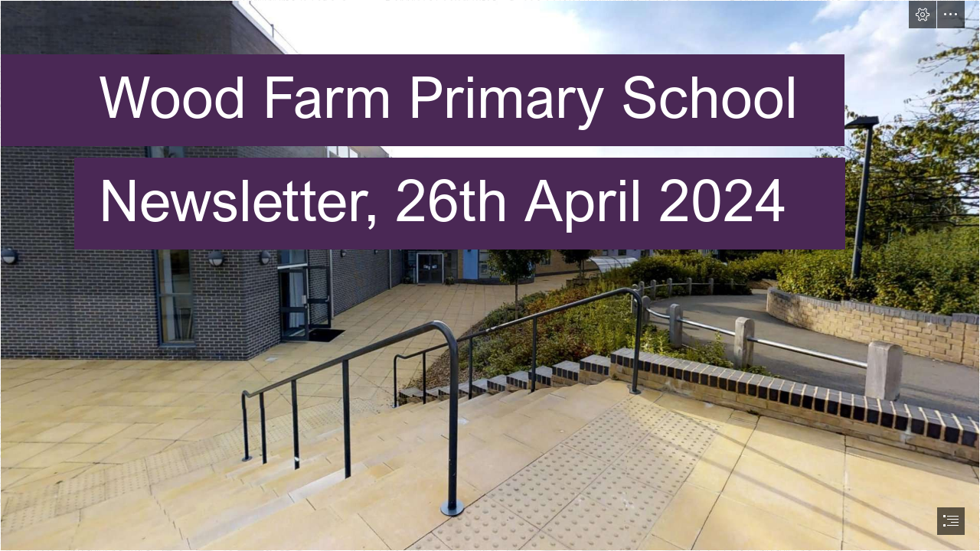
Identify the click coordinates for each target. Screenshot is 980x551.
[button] (923, 15)
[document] (490, 275)
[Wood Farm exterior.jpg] (490, 275)
